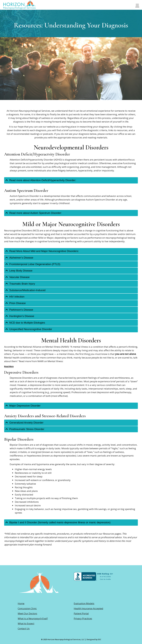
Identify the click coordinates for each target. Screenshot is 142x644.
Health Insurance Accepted (88, 608)
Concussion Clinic (27, 608)
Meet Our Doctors (27, 613)
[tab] (71, 180)
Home (21, 603)
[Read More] (9, 367)
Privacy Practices (83, 618)
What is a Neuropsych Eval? (33, 618)
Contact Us (24, 628)
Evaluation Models (84, 603)
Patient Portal (81, 613)
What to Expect (26, 623)
